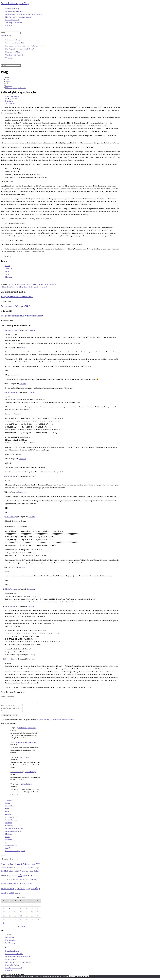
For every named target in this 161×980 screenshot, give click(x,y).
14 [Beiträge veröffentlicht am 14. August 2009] (26, 913)
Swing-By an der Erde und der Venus (17, 297)
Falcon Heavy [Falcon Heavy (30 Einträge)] (25, 872)
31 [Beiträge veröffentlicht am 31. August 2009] (4, 924)
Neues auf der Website (13, 52)
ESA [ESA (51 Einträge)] (11, 872)
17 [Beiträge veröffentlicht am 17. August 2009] (4, 917)
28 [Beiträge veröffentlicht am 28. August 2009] (26, 921)
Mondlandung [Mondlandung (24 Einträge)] (8, 881)
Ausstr (12, 284)
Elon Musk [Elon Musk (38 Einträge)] (4, 872)
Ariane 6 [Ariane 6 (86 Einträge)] (27, 865)
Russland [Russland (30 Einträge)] (3, 885)
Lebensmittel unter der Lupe (14, 830)
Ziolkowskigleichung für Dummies (16, 88)
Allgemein (9, 802)
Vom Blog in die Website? (14, 55)
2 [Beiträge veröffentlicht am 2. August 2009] (38, 906)
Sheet (11, 182)
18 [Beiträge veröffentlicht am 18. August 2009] (10, 917)
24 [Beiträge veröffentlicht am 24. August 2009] (4, 921)
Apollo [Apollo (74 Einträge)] (4, 865)
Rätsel (7, 844)
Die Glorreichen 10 (11, 819)
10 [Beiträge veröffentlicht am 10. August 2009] (4, 913)
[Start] (7, 78)
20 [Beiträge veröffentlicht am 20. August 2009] (21, 917)
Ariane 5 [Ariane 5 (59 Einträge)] (18, 866)
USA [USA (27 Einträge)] (2, 894)
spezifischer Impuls (37, 284)
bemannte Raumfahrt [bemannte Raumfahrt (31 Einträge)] (7, 869)
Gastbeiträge (9, 827)
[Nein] (90, 978)
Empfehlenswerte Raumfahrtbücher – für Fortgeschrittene (25, 46)
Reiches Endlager (30, 744)
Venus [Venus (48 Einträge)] (12, 894)
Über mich (9, 58)
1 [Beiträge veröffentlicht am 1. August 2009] (32, 906)
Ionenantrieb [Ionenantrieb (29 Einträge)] (4, 877)
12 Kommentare (11, 103)
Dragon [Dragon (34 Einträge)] (37, 869)
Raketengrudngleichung (22, 284)
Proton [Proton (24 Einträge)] (27, 881)
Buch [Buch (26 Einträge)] (15, 869)
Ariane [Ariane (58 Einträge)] (11, 866)
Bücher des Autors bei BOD (15, 43)
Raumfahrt (9, 101)
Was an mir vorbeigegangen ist (15, 852)
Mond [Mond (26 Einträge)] (2, 881)
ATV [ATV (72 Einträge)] (38, 865)
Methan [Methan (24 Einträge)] (35, 877)
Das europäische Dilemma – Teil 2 (15, 306)
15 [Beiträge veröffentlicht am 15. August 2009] (32, 913)
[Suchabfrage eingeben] (11, 33)
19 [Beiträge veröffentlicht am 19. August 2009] (15, 917)
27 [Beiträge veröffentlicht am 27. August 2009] (21, 921)
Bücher (8, 804)
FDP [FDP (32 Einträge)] (32, 872)
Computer (8, 816)
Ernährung (9, 824)
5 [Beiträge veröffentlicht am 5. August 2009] (15, 910)
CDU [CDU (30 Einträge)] (24, 869)
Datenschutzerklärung (13, 40)
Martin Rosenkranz (11, 330)
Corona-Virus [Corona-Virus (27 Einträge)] (30, 869)
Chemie (8, 813)
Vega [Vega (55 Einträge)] (6, 894)
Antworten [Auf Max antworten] (23, 348)
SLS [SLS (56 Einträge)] (25, 885)
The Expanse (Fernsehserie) (27, 729)
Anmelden (9, 936)
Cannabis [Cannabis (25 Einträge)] (20, 869)
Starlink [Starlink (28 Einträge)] (28, 890)
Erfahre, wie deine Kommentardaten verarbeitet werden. (56, 721)
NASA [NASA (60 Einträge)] (15, 881)
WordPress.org (10, 944)
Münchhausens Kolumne (13, 833)
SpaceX (8, 849)
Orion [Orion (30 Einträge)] (21, 881)
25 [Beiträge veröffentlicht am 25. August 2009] (10, 921)
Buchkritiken (9, 807)
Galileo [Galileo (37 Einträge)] (36, 872)
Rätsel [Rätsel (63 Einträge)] (10, 885)
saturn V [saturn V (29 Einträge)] (16, 885)
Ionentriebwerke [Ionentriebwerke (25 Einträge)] (13, 877)
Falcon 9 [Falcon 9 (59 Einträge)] (17, 872)
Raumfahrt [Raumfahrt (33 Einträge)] (33, 881)
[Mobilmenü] (6, 36)
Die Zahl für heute (11, 821)
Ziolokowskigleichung (51, 284)
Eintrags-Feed (10, 939)
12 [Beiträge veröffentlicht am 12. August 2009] (15, 913)
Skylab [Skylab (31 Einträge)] (21, 885)
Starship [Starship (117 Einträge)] (35, 890)
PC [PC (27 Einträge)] (24, 881)
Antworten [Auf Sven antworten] (23, 384)
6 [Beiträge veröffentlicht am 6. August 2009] (21, 910)
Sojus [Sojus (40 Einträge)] (30, 885)
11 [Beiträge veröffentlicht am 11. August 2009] (9, 913)
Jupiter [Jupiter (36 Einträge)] (25, 877)
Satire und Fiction (11, 847)
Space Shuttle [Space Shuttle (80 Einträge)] (7, 890)
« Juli (18, 928)
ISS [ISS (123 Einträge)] (20, 876)
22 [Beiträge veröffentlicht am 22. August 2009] (32, 917)
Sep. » (23, 928)
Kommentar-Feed (11, 941)
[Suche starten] (22, 66)
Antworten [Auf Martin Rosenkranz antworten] (32, 330)
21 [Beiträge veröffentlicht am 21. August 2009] (26, 917)
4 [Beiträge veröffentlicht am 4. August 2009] (9, 910)
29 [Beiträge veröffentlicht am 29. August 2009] (32, 921)
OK (71, 978)
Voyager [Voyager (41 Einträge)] (18, 894)
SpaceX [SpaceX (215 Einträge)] (20, 889)
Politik (7, 838)
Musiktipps (9, 835)
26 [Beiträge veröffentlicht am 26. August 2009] (15, 921)
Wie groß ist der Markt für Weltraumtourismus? (22, 316)
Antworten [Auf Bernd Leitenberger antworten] (32, 392)
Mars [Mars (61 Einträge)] (30, 877)
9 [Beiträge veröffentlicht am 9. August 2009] (38, 910)
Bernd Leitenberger (12, 97)
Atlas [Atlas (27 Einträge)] (33, 866)
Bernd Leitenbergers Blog (15, 3)
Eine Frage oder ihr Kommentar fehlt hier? (20, 49)
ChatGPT (8, 810)
